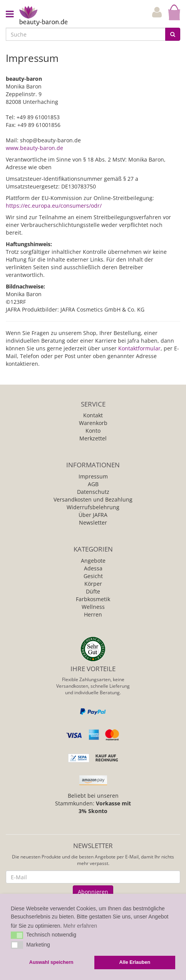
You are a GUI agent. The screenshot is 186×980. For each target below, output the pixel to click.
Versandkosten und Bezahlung (93, 499)
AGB (93, 484)
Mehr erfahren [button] (80, 926)
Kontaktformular (139, 348)
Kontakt (93, 415)
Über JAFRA (93, 515)
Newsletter (93, 522)
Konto (93, 431)
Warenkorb (93, 423)
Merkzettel (93, 438)
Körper (93, 584)
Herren (93, 614)
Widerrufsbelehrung (93, 507)
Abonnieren (93, 892)
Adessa (93, 568)
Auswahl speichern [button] (51, 962)
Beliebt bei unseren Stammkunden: (93, 803)
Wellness (93, 607)
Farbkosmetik (93, 599)
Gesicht (93, 576)
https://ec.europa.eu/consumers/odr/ (54, 206)
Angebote (93, 561)
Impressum (93, 476)
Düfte (93, 591)
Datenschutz (93, 492)
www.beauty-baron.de (34, 148)
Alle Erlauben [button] (135, 962)
